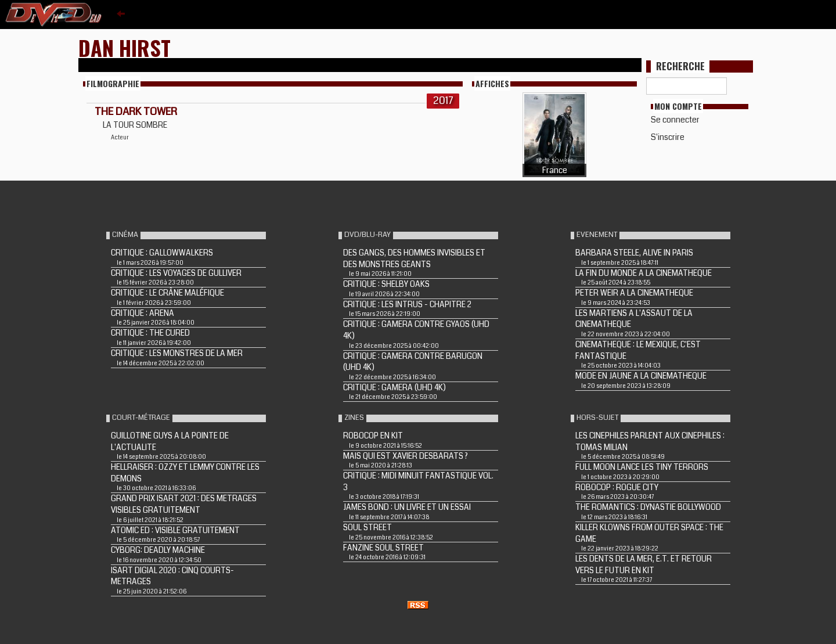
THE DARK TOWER (136, 111)
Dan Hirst (125, 47)
